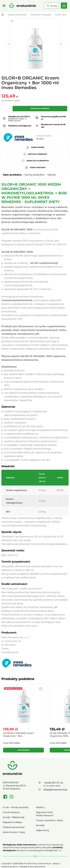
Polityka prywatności (14, 827)
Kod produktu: (44, 136)
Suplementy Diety (17, 15)
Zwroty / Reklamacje (14, 817)
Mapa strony (43, 830)
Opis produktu (12, 175)
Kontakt (40, 825)
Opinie (52, 175)
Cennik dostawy (11, 812)
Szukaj (53, 6)
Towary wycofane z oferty (50, 820)
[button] (41, 689)
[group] (23, 721)
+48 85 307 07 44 (53, 783)
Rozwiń (35, 855)
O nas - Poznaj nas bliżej (16, 807)
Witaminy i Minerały (41, 15)
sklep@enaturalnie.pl (55, 790)
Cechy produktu (35, 175)
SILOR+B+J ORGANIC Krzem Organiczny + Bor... (19, 735)
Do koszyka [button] (23, 750)
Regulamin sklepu (12, 822)
